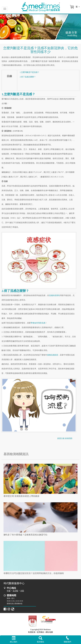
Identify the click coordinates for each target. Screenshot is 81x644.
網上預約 (13, 640)
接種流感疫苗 (53, 355)
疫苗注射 (61, 438)
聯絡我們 (68, 639)
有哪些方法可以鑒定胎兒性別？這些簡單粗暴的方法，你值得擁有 (34, 573)
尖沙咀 (15, 591)
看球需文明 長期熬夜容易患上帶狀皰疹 (21, 496)
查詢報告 (40, 640)
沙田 (22, 591)
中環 (9, 591)
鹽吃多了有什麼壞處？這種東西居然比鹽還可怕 (25, 535)
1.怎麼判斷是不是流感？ (30, 72)
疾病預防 (69, 438)
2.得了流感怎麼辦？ (28, 77)
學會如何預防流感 (38, 323)
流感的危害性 (54, 295)
